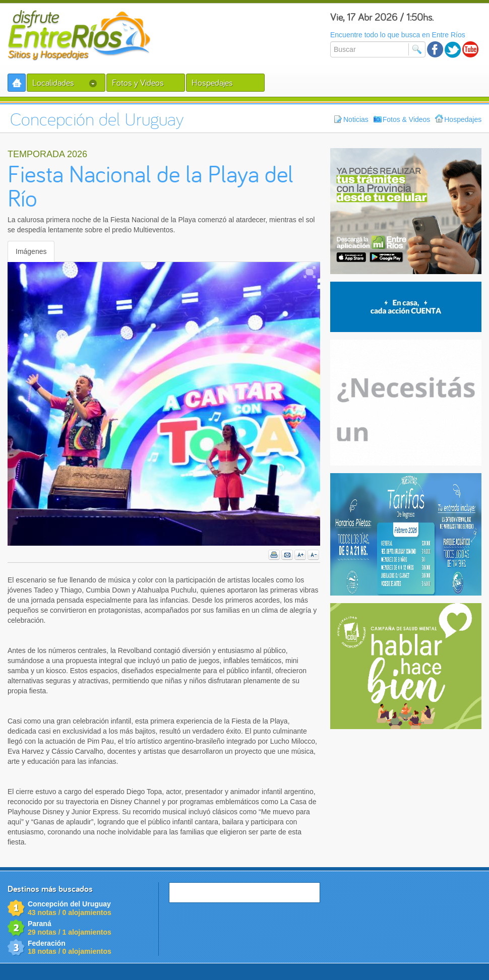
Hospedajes (212, 82)
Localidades (65, 82)
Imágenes (31, 251)
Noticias (351, 119)
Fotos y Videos (138, 82)
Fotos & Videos (402, 119)
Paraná (40, 924)
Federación (47, 943)
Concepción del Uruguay (69, 904)
